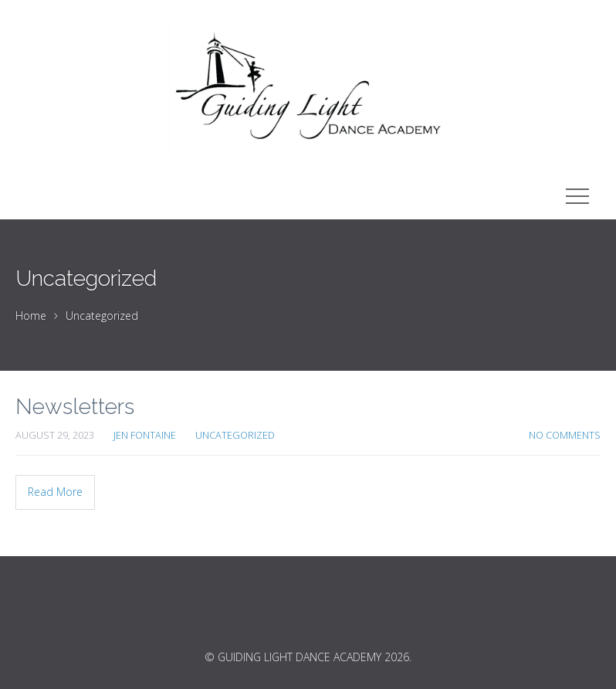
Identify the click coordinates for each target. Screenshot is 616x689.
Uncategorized (102, 316)
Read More (55, 492)
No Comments (565, 435)
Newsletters (75, 407)
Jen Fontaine (145, 435)
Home (31, 316)
